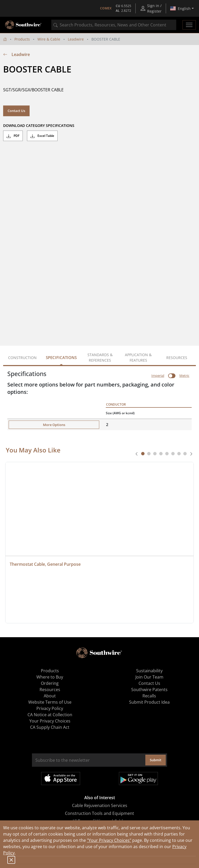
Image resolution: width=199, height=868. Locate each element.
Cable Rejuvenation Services (100, 805)
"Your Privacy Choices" (109, 840)
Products (22, 39)
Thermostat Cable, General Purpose (45, 564)
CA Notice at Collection (50, 715)
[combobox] (114, 25)
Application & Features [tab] (138, 357)
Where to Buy (50, 677)
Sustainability (149, 671)
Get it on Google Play (138, 779)
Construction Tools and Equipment (99, 813)
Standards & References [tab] (100, 357)
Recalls (149, 696)
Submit (156, 760)
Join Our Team (149, 677)
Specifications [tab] (61, 357)
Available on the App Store (61, 779)
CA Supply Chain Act (50, 727)
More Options (54, 425)
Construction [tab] (22, 358)
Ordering (50, 683)
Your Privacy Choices (50, 721)
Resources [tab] (177, 358)
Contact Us (16, 111)
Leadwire (76, 39)
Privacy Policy (50, 708)
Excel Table (42, 136)
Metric (184, 376)
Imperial (158, 376)
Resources (50, 690)
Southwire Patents (149, 690)
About (50, 696)
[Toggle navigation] (189, 25)
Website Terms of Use (50, 702)
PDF (13, 136)
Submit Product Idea (149, 702)
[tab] (143, 454)
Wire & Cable (49, 39)
